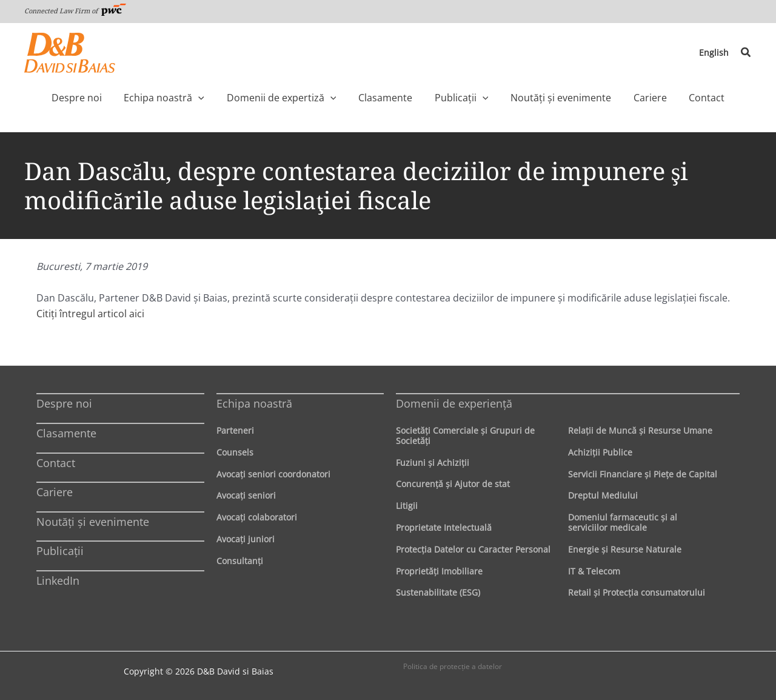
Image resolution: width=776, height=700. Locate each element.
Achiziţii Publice (600, 452)
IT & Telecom (594, 571)
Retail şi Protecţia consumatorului (637, 592)
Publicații (60, 551)
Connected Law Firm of (75, 11)
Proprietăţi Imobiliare (439, 571)
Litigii (407, 506)
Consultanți (240, 561)
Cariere (55, 492)
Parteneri (235, 430)
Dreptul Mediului (603, 495)
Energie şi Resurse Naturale (625, 549)
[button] (746, 53)
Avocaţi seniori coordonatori (273, 474)
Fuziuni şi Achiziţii (433, 463)
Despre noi (64, 403)
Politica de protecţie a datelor (453, 666)
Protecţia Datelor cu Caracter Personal (473, 549)
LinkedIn (58, 581)
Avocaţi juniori (246, 539)
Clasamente (66, 433)
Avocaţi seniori (246, 495)
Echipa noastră (254, 403)
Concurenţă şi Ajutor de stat (453, 484)
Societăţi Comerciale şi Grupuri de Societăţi (465, 436)
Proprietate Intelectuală (444, 527)
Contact (56, 463)
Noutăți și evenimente (93, 522)
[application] (224, 98)
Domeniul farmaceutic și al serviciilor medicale (623, 522)
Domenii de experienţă (454, 403)
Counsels (235, 452)
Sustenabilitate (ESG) (438, 592)
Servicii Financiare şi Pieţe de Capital (643, 474)
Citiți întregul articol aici (90, 314)
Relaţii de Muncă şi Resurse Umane (640, 430)
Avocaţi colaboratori (257, 517)
